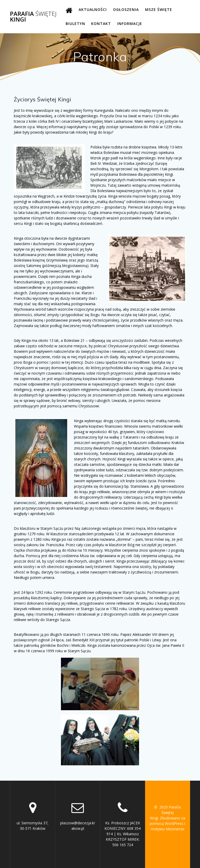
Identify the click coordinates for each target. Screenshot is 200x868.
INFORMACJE (130, 24)
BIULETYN (75, 24)
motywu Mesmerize (168, 829)
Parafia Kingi (33, 17)
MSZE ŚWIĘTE (159, 9)
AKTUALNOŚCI (93, 9)
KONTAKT (101, 24)
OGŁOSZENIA (126, 9)
